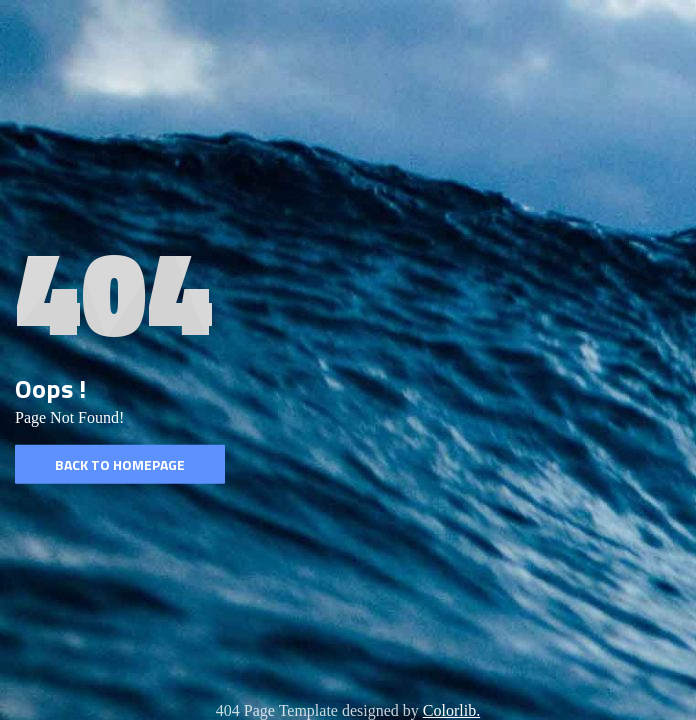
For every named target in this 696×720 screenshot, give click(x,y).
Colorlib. (451, 710)
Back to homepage (120, 464)
